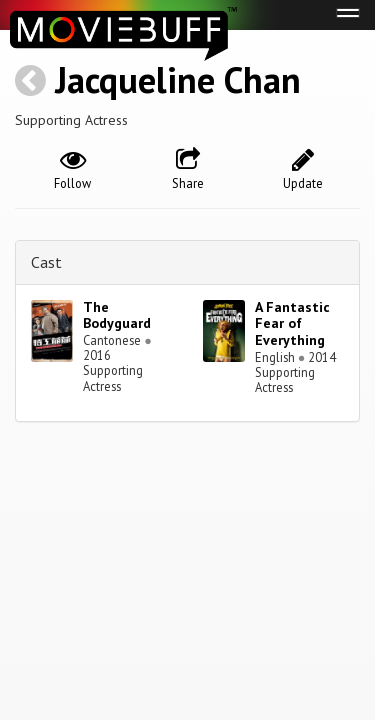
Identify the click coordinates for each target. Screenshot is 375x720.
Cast (46, 262)
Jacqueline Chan (178, 79)
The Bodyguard (117, 315)
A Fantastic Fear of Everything (292, 324)
